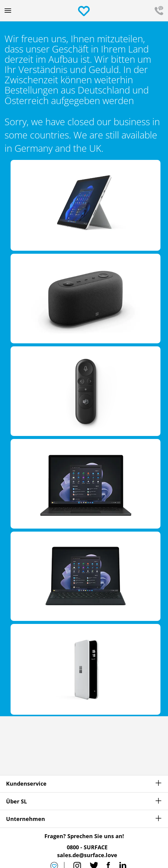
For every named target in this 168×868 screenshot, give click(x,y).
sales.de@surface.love (87, 855)
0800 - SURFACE (87, 847)
